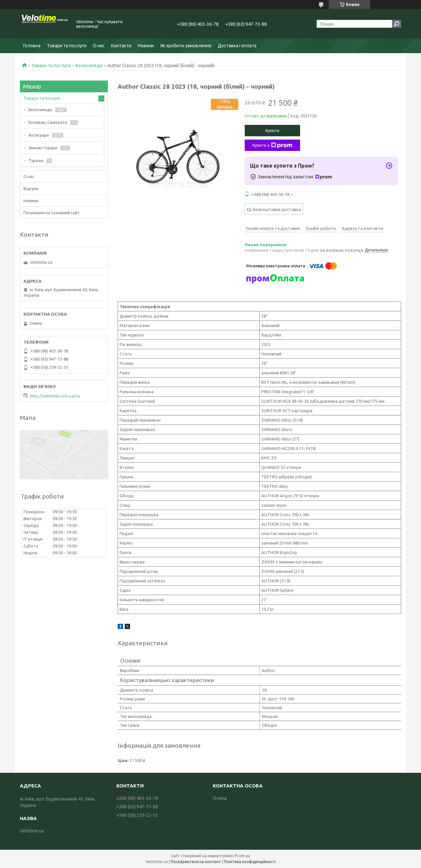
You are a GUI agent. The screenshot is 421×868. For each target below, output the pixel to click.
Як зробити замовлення (186, 46)
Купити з (272, 145)
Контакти (121, 46)
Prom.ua (242, 856)
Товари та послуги (67, 46)
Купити (272, 130)
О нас (99, 46)
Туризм (36, 160)
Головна (32, 46)
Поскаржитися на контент (196, 862)
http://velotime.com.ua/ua (55, 396)
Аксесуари (39, 135)
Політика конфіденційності (250, 862)
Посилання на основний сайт (52, 213)
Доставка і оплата (237, 46)
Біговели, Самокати (48, 122)
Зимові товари (43, 148)
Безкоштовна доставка (277, 209)
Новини (146, 46)
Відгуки (31, 188)
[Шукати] (397, 24)
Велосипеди (89, 66)
